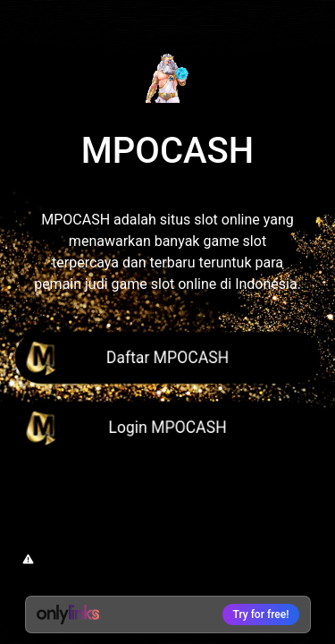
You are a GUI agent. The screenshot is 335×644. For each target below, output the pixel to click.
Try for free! (261, 614)
